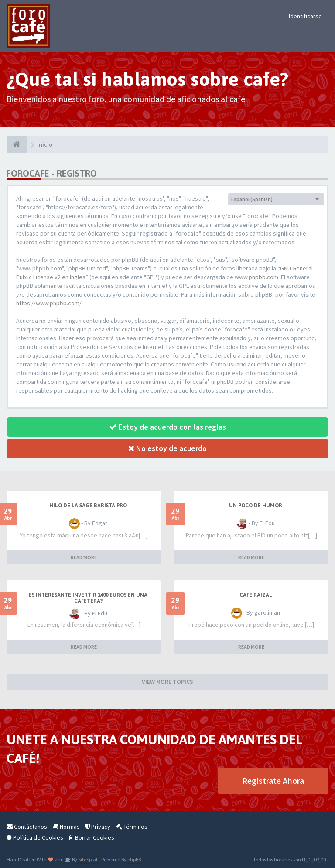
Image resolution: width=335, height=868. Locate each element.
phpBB (134, 859)
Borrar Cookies (92, 837)
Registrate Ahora (273, 781)
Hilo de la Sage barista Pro (88, 506)
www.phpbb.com (256, 277)
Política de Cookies (35, 837)
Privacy (98, 827)
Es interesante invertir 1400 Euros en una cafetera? (88, 598)
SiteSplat (87, 859)
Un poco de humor (256, 506)
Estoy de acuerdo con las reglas (167, 427)
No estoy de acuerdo (167, 448)
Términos (132, 827)
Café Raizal (256, 595)
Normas (66, 827)
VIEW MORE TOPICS (167, 682)
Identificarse (305, 16)
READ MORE (84, 557)
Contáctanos (27, 827)
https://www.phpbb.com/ (49, 303)
